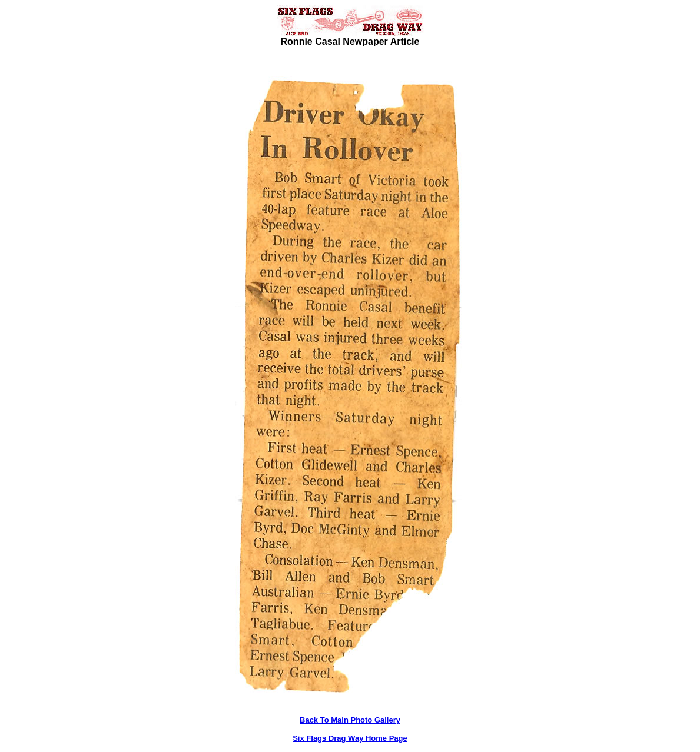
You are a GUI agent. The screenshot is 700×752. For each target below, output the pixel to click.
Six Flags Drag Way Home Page (350, 738)
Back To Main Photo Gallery (350, 720)
